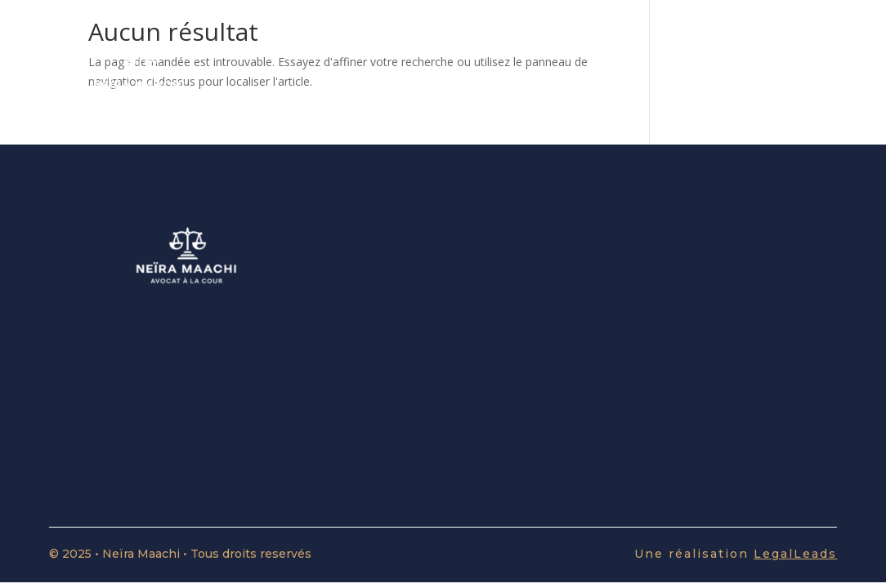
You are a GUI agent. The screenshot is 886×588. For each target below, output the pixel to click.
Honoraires (760, 73)
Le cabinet (665, 73)
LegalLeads (795, 554)
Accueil (362, 73)
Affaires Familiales (471, 73)
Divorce (582, 73)
